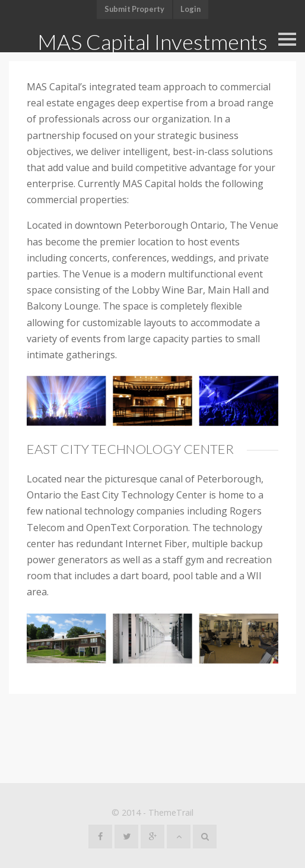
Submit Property (134, 9)
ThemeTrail (171, 812)
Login (190, 9)
